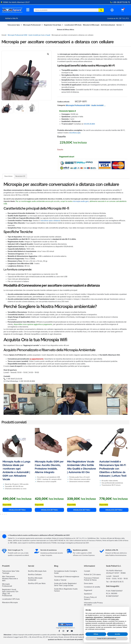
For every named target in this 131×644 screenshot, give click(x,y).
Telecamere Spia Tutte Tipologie (11, 573)
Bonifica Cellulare (35, 575)
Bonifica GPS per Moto (37, 584)
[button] (48, 55)
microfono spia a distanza (50, 221)
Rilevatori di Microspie (91, 26)
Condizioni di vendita (92, 588)
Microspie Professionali (33, 26)
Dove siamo (88, 584)
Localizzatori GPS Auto (73, 26)
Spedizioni (88, 594)
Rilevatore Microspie (10, 603)
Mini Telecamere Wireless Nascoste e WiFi (10, 579)
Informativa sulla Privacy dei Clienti (93, 604)
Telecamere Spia (15, 26)
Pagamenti (88, 591)
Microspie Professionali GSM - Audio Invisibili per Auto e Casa (29, 36)
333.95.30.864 (89, 125)
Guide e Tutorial (60, 581)
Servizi (120, 26)
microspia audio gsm (81, 202)
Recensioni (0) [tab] (20, 177)
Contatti (87, 572)
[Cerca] (101, 10)
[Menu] (28, 10)
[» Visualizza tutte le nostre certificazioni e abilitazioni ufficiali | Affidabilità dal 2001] (5, 537)
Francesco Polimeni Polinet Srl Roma (91, 580)
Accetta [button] (117, 634)
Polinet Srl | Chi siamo (92, 575)
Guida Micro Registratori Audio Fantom (66, 591)
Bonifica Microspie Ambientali (35, 580)
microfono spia (75, 133)
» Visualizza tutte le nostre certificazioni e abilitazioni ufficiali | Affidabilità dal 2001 (40, 536)
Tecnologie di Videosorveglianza (67, 577)
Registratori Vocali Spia (54, 26)
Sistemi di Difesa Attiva (65, 30)
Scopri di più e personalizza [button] (107, 638)
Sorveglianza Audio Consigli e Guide (66, 573)
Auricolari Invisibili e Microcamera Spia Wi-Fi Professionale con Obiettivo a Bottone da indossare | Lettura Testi (113, 469)
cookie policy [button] (115, 619)
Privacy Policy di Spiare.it (90, 599)
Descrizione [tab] (8, 177)
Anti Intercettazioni (108, 26)
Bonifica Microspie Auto (37, 572)
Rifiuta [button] (96, 634)
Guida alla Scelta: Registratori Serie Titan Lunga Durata (65, 585)
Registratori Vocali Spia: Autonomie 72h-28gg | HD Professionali (10, 593)
